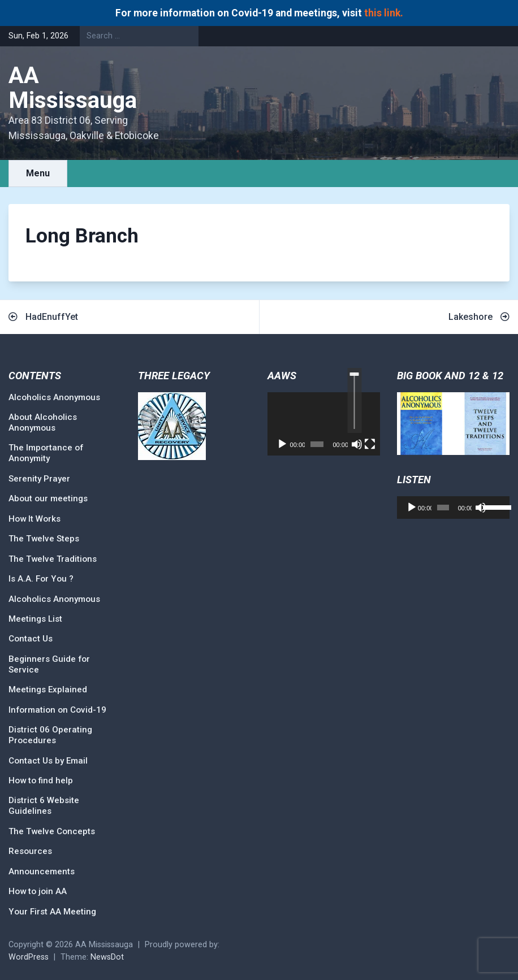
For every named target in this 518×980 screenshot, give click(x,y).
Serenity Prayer (39, 479)
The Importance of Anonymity (46, 453)
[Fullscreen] (370, 444)
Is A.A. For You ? (41, 579)
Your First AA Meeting (52, 912)
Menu (38, 173)
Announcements (42, 871)
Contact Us (31, 639)
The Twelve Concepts (52, 831)
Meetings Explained (48, 690)
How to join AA (38, 891)
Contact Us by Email (48, 761)
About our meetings (48, 498)
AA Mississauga (73, 88)
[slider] (354, 400)
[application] (324, 424)
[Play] (282, 444)
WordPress (29, 957)
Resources (30, 851)
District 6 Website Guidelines (44, 806)
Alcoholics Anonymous (54, 397)
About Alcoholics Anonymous (43, 422)
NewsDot (107, 957)
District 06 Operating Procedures (50, 735)
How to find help (41, 780)
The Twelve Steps (44, 539)
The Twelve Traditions (53, 559)
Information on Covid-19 (57, 710)
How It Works (34, 519)
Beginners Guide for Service (49, 664)
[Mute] (357, 444)
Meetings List (35, 619)
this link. (384, 13)
